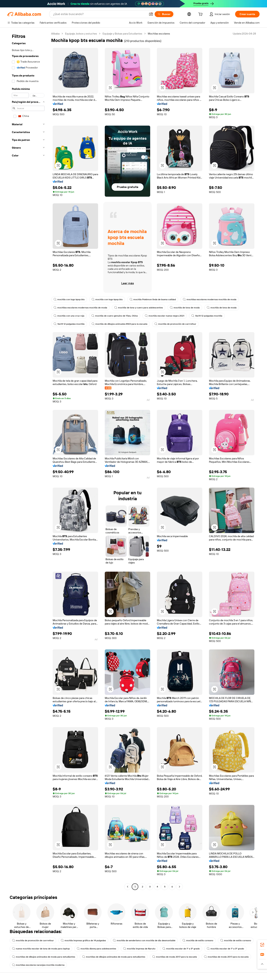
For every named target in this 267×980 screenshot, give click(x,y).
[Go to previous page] (128, 887)
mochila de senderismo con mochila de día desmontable (144, 940)
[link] (262, 945)
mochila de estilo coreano (198, 940)
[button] (151, 14)
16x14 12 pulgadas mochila (207, 316)
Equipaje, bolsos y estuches (81, 34)
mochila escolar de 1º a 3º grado (181, 949)
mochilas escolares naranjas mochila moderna (38, 965)
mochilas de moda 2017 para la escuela (175, 957)
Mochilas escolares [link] (159, 34)
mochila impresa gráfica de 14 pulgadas (83, 940)
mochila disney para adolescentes (96, 949)
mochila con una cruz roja (69, 316)
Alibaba (55, 34)
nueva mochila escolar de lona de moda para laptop (41, 949)
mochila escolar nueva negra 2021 (165, 316)
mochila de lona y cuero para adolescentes (139, 308)
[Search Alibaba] (99, 14)
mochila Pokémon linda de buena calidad (153, 299)
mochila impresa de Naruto (139, 949)
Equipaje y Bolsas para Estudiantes (122, 34)
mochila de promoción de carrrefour (175, 324)
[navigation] (28, 461)
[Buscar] (164, 14)
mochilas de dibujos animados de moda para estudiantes (44, 957)
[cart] (201, 15)
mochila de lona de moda (185, 308)
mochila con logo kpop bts (69, 299)
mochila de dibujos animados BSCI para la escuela (120, 324)
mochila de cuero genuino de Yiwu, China (115, 316)
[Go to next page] (179, 887)
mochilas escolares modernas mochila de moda (210, 299)
